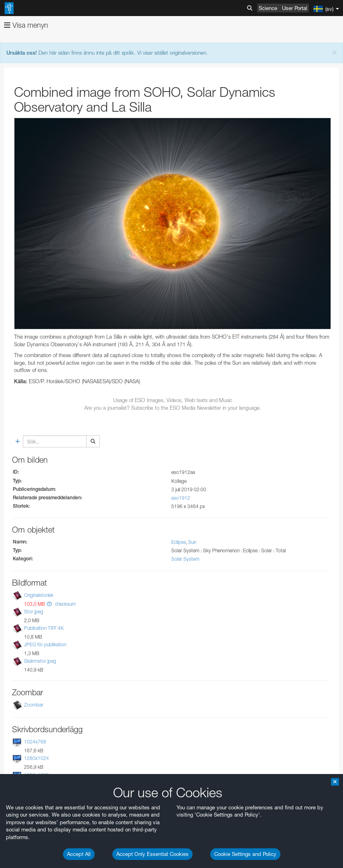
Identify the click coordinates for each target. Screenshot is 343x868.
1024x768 (35, 742)
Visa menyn (26, 25)
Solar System (185, 559)
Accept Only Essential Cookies (152, 854)
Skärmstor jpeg (40, 661)
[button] (49, 604)
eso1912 (181, 498)
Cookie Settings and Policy (245, 854)
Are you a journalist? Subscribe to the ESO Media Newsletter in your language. (173, 408)
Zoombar (34, 705)
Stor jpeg (34, 612)
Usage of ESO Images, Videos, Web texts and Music (173, 400)
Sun (192, 542)
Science (268, 8)
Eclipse (179, 542)
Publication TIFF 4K (44, 628)
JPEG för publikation (45, 644)
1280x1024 (37, 759)
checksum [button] (65, 604)
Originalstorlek (39, 595)
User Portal (295, 8)
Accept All (79, 854)
